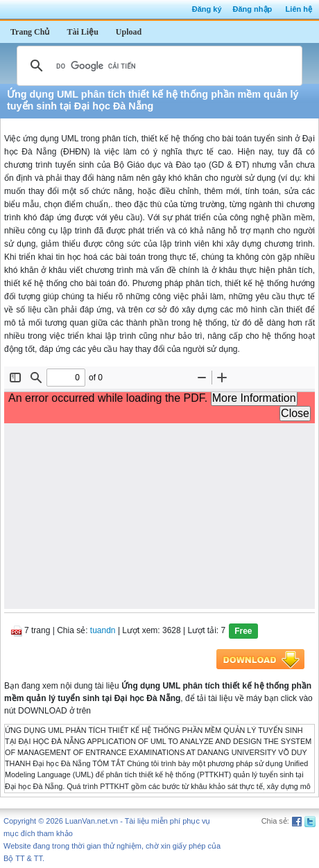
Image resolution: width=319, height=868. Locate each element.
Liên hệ (299, 9)
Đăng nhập (253, 9)
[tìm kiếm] (157, 66)
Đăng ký (207, 9)
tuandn (103, 630)
